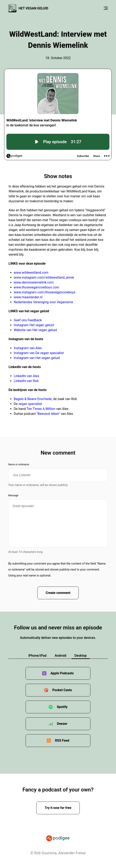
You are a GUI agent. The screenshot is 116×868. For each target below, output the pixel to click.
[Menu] (106, 8)
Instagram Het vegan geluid (34, 325)
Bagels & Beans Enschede (33, 399)
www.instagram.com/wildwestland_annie (44, 277)
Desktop (81, 656)
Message (13, 495)
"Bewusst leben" (48, 414)
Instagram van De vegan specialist (39, 353)
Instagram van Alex (28, 348)
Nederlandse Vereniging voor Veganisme (43, 302)
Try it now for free (58, 808)
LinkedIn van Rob (26, 381)
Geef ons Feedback (28, 320)
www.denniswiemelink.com (34, 282)
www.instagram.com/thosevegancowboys (45, 292)
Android (60, 656)
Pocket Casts (62, 690)
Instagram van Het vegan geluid (37, 358)
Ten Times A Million (41, 409)
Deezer (62, 724)
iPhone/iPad (37, 656)
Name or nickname (19, 464)
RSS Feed (62, 740)
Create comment (58, 593)
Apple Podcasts (62, 673)
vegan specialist (30, 404)
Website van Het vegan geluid (35, 330)
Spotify (62, 707)
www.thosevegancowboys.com (37, 287)
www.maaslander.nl (28, 297)
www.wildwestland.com (31, 273)
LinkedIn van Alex (27, 376)
